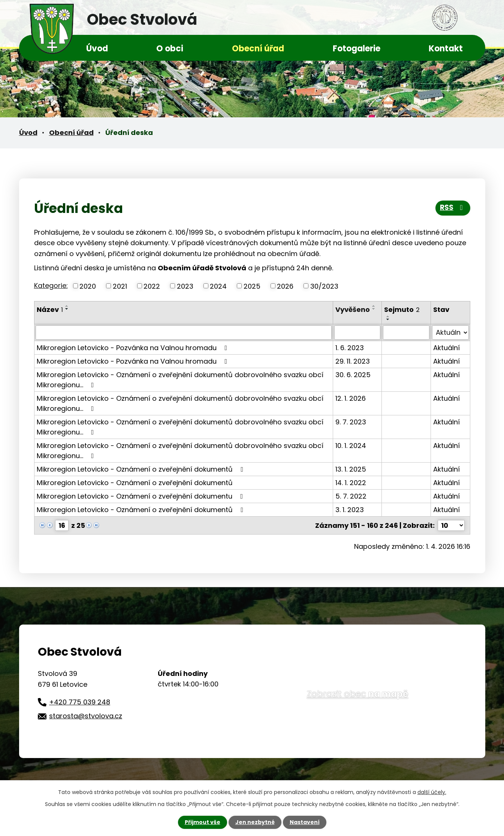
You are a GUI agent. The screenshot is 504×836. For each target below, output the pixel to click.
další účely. (432, 792)
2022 (152, 286)
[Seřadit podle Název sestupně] (67, 309)
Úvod (97, 49)
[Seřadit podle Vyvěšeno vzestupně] (374, 306)
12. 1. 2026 (351, 398)
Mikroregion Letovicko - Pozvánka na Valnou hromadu (134, 348)
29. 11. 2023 (353, 361)
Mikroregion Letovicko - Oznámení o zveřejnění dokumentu (141, 496)
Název (50, 309)
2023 (185, 286)
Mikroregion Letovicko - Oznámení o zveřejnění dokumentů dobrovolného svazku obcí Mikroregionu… (180, 380)
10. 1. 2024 (351, 446)
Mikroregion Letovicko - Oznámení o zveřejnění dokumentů (142, 469)
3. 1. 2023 (350, 510)
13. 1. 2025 (351, 469)
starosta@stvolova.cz (86, 716)
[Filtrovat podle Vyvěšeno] (357, 333)
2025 (252, 286)
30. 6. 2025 (353, 375)
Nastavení (305, 822)
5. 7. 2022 (351, 496)
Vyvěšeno (353, 309)
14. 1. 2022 (351, 483)
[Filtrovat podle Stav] (450, 333)
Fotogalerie (357, 49)
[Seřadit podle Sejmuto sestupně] (388, 319)
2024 (218, 286)
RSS (453, 208)
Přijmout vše (203, 822)
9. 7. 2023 (351, 422)
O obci (170, 49)
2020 (88, 286)
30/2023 (324, 286)
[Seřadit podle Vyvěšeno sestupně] (374, 309)
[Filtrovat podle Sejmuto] (406, 333)
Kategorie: (51, 285)
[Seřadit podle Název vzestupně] (67, 306)
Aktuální (446, 348)
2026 (285, 286)
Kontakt (446, 49)
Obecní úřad (258, 49)
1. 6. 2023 (350, 348)
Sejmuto (402, 309)
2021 (120, 286)
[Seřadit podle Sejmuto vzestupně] (388, 316)
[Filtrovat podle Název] (184, 333)
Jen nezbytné (255, 822)
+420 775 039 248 (80, 702)
